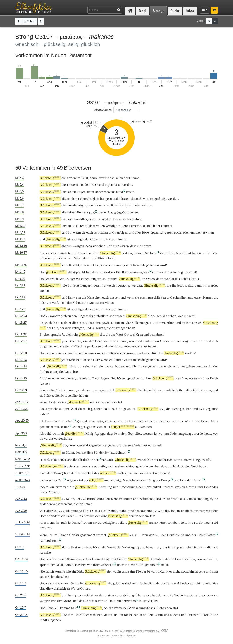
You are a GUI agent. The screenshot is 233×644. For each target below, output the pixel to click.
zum (134, 583)
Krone (175, 499)
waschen (96, 615)
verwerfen (54, 303)
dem (78, 453)
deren (127, 445)
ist (107, 178)
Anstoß (111, 239)
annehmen (163, 421)
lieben (88, 504)
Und (43, 272)
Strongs (158, 11)
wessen (148, 434)
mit (85, 378)
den (94, 258)
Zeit (61, 480)
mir (102, 239)
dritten (111, 353)
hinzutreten (123, 346)
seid (64, 232)
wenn (77, 232)
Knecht (74, 265)
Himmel (135, 178)
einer (56, 378)
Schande (54, 577)
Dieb (80, 571)
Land (120, 192)
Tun (152, 516)
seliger (123, 427)
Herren (197, 480)
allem (70, 421)
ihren (97, 565)
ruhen (82, 565)
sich (64, 316)
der (126, 178)
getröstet (114, 185)
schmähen (101, 232)
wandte (55, 316)
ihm (96, 253)
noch (208, 523)
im (78, 178)
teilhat (89, 595)
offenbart (46, 258)
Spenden (131, 636)
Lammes (172, 583)
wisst (63, 402)
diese (147, 595)
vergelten (150, 366)
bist (125, 253)
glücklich (74, 434)
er (48, 279)
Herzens (83, 212)
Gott (126, 212)
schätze (50, 434)
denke (149, 466)
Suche (175, 11)
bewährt (143, 499)
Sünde (98, 453)
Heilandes (211, 487)
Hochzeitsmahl (149, 583)
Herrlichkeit (85, 473)
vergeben (110, 445)
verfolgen (121, 232)
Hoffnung (105, 487)
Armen (71, 178)
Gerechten (72, 372)
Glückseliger (52, 466)
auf (49, 540)
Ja (216, 559)
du (49, 460)
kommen (136, 272)
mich (86, 409)
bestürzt (46, 528)
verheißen (60, 504)
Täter (70, 516)
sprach (83, 253)
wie (68, 571)
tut (120, 402)
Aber (43, 523)
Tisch (79, 346)
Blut (188, 253)
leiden (72, 523)
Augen (80, 246)
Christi (74, 535)
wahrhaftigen (61, 588)
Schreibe (120, 559)
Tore (205, 615)
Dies (215, 583)
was (146, 272)
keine (184, 595)
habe (203, 466)
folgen (145, 565)
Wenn (44, 402)
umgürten (46, 346)
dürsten (124, 199)
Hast (43, 460)
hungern (106, 199)
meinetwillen (205, 232)
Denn (115, 499)
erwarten (62, 487)
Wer (42, 511)
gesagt (86, 427)
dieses (151, 608)
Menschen (94, 297)
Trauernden (75, 185)
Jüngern (96, 279)
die (64, 178)
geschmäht (88, 535)
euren (198, 297)
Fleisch (173, 253)
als (216, 297)
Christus (54, 492)
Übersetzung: (103, 110)
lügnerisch (157, 232)
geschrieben (185, 547)
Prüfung (91, 499)
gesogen (122, 328)
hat (155, 595)
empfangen (204, 499)
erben (130, 192)
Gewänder (82, 615)
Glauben (57, 460)
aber (65, 246)
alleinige (116, 480)
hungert (86, 285)
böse (43, 303)
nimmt (121, 239)
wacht (117, 571)
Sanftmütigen (76, 192)
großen (180, 487)
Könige (166, 480)
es (116, 402)
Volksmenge (140, 323)
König (90, 434)
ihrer (101, 178)
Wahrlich (169, 341)
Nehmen (146, 427)
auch (171, 466)
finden (154, 265)
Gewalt (195, 595)
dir (208, 253)
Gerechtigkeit (90, 199)
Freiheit (112, 511)
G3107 (30, 21)
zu (78, 279)
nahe (123, 511)
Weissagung (131, 547)
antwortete (63, 253)
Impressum (103, 636)
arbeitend (116, 421)
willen (100, 226)
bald (74, 608)
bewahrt (153, 571)
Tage (60, 390)
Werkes (84, 516)
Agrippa (100, 434)
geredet (187, 272)
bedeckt (149, 445)
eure (71, 246)
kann (68, 439)
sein (90, 265)
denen (86, 390)
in (90, 258)
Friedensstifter (77, 219)
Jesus (43, 253)
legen (88, 346)
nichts (109, 366)
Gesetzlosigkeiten (90, 445)
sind (188, 353)
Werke (136, 565)
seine (62, 279)
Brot (185, 378)
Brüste (100, 328)
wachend (135, 341)
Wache (121, 353)
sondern (60, 258)
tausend (144, 601)
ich (178, 466)
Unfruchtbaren (153, 390)
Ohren (124, 246)
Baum (159, 615)
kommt (118, 265)
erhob (54, 279)
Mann (70, 453)
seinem (144, 516)
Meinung (132, 466)
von (155, 272)
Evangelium (62, 473)
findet (156, 353)
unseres (168, 487)
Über (139, 595)
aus (123, 323)
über (131, 434)
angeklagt (186, 434)
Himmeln (104, 258)
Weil (74, 409)
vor (216, 434)
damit (128, 265)
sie (94, 185)
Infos (190, 11)
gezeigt (82, 421)
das (112, 178)
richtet (172, 460)
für (91, 316)
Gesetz (88, 511)
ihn (81, 504)
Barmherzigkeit (122, 205)
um (69, 226)
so (150, 353)
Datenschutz (118, 636)
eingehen (54, 620)
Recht (128, 615)
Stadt (43, 620)
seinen (85, 279)
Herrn (168, 272)
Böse (145, 232)
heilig (72, 595)
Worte (189, 421)
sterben (190, 559)
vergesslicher (209, 511)
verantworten (54, 439)
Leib (55, 328)
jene (65, 341)
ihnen (99, 205)
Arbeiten (107, 565)
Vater (78, 258)
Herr (96, 265)
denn (93, 178)
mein (70, 258)
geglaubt (79, 272)
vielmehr (72, 335)
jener (65, 265)
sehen (134, 212)
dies (75, 323)
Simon (138, 253)
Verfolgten (113, 226)
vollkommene (72, 511)
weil (94, 366)
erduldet (103, 499)
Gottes (126, 219)
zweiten (73, 353)
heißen (137, 219)
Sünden (137, 445)
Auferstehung (49, 372)
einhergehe (197, 571)
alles (138, 232)
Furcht (199, 523)
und (115, 199)
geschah (49, 323)
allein (104, 316)
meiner (120, 466)
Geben (101, 427)
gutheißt (204, 460)
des (70, 303)
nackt (185, 571)
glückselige (86, 487)
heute (208, 434)
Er (41, 335)
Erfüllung (123, 272)
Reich (119, 178)
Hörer (44, 516)
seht (192, 316)
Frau (117, 323)
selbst (76, 427)
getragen (78, 328)
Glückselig (50, 178)
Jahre (154, 601)
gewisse (107, 323)
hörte (121, 378)
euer (167, 279)
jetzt (76, 285)
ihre (190, 523)
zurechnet (118, 453)
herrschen (129, 601)
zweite (168, 595)
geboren (205, 390)
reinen (72, 212)
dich (68, 328)
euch (90, 232)
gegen (169, 232)
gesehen (97, 409)
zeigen (71, 480)
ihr (179, 272)
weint (189, 285)
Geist (85, 178)
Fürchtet (165, 523)
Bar (147, 253)
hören (146, 246)
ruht (43, 540)
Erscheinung (128, 487)
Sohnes (78, 303)
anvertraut (147, 473)
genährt (73, 395)
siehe (51, 390)
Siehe (44, 571)
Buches (161, 608)
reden (185, 232)
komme (60, 571)
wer (75, 239)
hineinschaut (137, 511)
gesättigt (161, 199)
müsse (58, 427)
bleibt (102, 466)
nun (206, 559)
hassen (115, 297)
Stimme (160, 323)
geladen (118, 583)
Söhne (116, 219)
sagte (82, 323)
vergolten (188, 366)
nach (111, 466)
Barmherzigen (76, 205)
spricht (53, 409)
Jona (153, 253)
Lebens (191, 499)
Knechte (75, 341)
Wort (120, 335)
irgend (82, 239)
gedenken (46, 427)
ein (121, 615)
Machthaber (131, 480)
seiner (53, 480)
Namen (208, 297)
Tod (177, 595)
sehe (64, 577)
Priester (56, 601)
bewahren (157, 335)
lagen (105, 378)
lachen (44, 291)
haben (119, 366)
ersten (109, 595)
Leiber (180, 390)
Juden (174, 434)
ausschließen (157, 297)
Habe (69, 460)
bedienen (149, 346)
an (97, 239)
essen (193, 378)
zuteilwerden (143, 205)
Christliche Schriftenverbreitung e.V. (141, 631)
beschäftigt (141, 265)
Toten (159, 559)
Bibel (142, 11)
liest (74, 547)
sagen (102, 390)
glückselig (56, 239)
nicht (91, 239)
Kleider (141, 571)
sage (186, 341)
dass (89, 246)
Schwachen (146, 421)
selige (96, 480)
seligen (108, 473)
